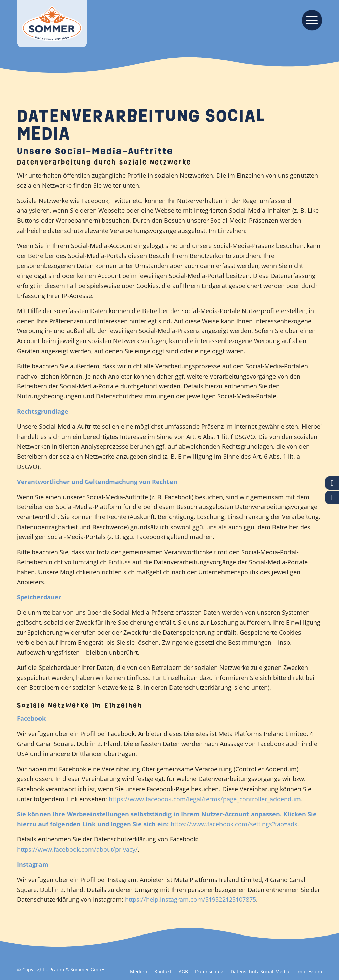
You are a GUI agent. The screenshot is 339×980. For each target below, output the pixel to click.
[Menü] (310, 20)
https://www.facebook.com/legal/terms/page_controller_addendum (205, 799)
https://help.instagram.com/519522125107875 (190, 899)
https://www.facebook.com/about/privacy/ (77, 849)
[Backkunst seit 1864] (52, 24)
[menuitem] (310, 20)
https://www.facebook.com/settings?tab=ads (234, 824)
